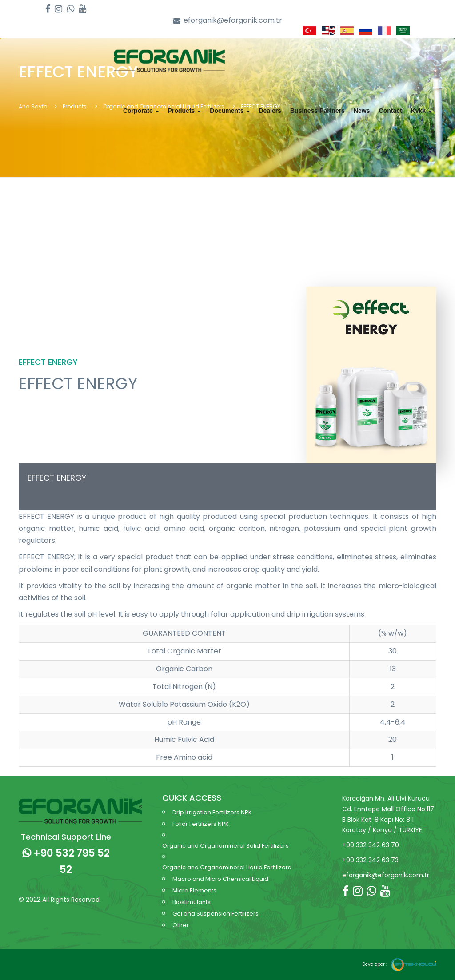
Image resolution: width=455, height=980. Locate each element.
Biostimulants (192, 902)
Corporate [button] (141, 111)
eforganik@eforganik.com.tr (228, 21)
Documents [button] (230, 111)
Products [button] (185, 111)
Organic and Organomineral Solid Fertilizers (226, 846)
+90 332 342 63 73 (370, 860)
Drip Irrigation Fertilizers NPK (212, 812)
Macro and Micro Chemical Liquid (220, 879)
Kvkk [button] (421, 111)
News (362, 111)
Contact (391, 111)
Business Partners (317, 111)
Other (181, 925)
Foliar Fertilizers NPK (201, 824)
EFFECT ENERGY (57, 478)
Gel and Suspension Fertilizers (216, 914)
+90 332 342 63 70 (371, 845)
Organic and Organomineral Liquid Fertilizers (227, 867)
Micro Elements (194, 890)
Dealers (270, 111)
